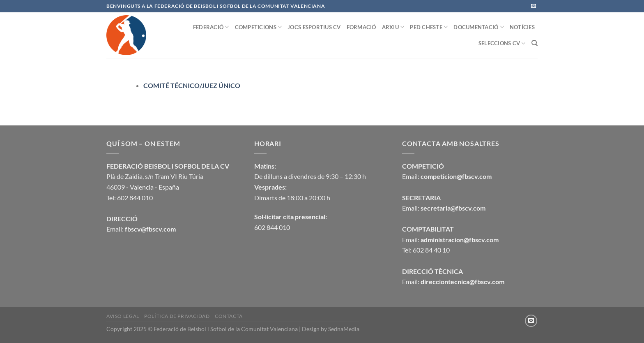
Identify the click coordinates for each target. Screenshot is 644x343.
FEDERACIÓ (211, 27)
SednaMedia (344, 329)
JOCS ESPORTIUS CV (314, 27)
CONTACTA (229, 316)
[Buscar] (535, 43)
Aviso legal (123, 316)
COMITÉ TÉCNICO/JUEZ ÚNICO (192, 85)
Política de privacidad (177, 316)
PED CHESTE (429, 27)
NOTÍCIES (522, 27)
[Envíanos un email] (534, 6)
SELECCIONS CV (502, 43)
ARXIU (393, 27)
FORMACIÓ (361, 27)
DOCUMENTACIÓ (479, 27)
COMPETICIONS (259, 27)
